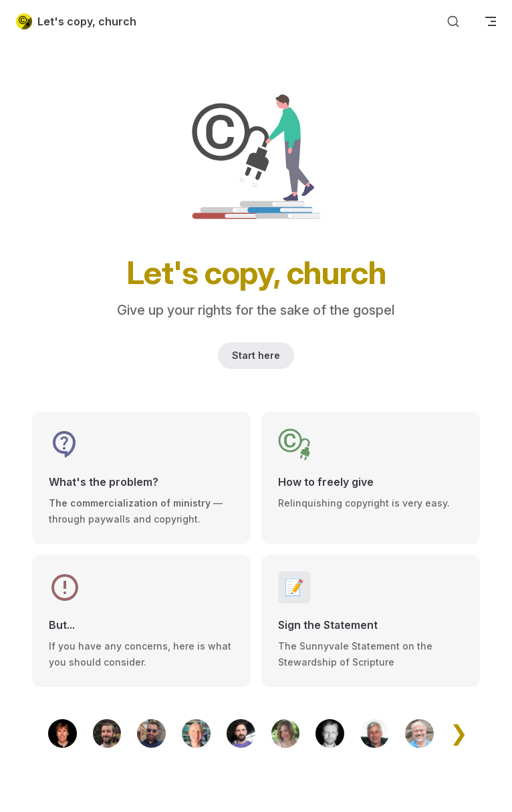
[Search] (453, 22)
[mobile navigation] (491, 21)
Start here (256, 355)
